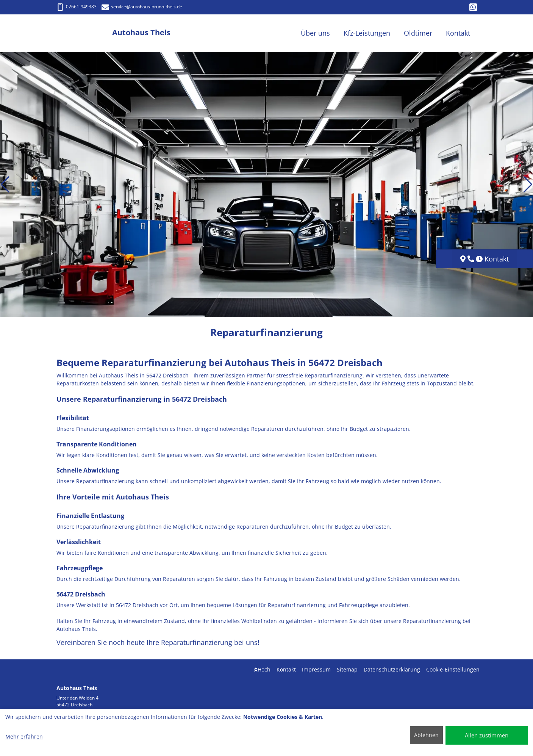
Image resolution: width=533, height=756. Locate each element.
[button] (5, 185)
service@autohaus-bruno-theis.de (142, 7)
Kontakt (286, 669)
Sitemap (347, 669)
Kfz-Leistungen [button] (367, 33)
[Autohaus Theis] (84, 33)
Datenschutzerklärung (392, 669)
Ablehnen (426, 735)
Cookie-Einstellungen (453, 669)
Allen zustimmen (487, 735)
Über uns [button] (315, 33)
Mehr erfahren (24, 736)
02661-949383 (77, 7)
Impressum (316, 669)
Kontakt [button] (458, 33)
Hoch (262, 669)
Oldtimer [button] (418, 33)
